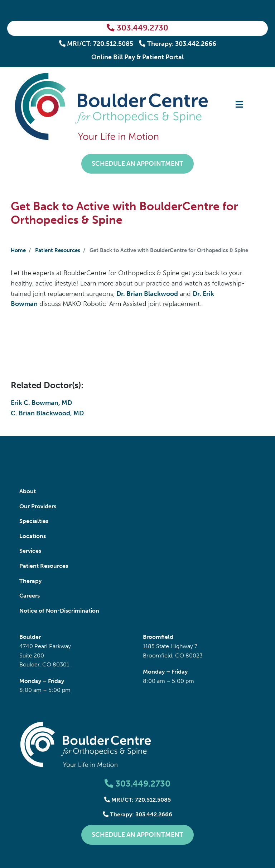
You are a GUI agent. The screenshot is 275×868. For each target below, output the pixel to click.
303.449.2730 (137, 28)
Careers (30, 596)
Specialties (34, 521)
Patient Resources (58, 250)
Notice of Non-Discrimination (59, 611)
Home (18, 250)
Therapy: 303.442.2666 (178, 44)
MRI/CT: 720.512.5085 (96, 44)
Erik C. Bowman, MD (41, 403)
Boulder (30, 637)
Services (30, 551)
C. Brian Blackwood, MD (47, 413)
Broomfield (158, 637)
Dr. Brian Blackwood (147, 294)
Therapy (30, 581)
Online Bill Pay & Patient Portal (137, 57)
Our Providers (38, 506)
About (28, 491)
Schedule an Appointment (137, 164)
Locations (33, 536)
